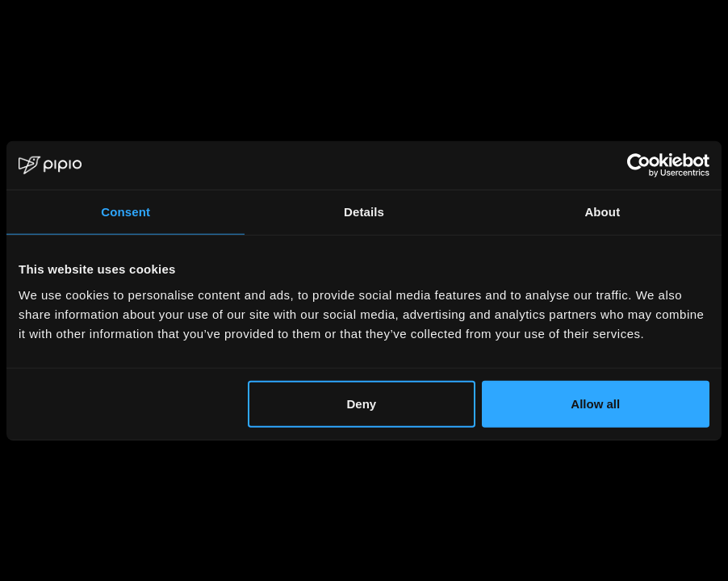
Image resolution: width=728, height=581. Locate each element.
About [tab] (602, 212)
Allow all (595, 403)
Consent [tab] (126, 212)
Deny (361, 403)
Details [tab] (364, 212)
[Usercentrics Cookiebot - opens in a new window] (639, 165)
